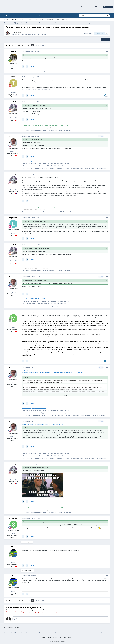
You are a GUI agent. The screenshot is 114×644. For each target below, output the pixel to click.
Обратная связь (58, 638)
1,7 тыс (13, 92)
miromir (13, 312)
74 (19, 45)
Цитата (32, 66)
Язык (43, 638)
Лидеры (64, 19)
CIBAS (13, 547)
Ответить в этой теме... (22, 619)
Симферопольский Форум (24, 7)
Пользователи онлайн (53, 19)
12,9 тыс (13, 67)
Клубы (6, 19)
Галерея (30, 19)
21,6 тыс (13, 152)
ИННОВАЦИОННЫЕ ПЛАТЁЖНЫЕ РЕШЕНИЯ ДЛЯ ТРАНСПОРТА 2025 (43, 424)
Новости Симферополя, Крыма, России (34, 34)
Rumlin (13, 102)
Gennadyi (18, 32)
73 (16, 45)
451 (13, 327)
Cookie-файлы (69, 638)
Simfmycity (42, 55)
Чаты (32, 16)
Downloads (39, 16)
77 (29, 45)
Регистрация (108, 7)
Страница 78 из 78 (42, 45)
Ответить (106, 40)
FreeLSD (13, 51)
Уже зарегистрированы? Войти (91, 7)
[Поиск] (88, 16)
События (22, 19)
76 (26, 45)
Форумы (14, 19)
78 (32, 45)
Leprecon (13, 218)
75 (22, 45)
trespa (13, 77)
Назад (11, 45)
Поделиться (88, 33)
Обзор (8, 17)
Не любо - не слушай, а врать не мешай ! (34, 161)
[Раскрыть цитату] (24, 55)
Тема (49, 638)
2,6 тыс (13, 233)
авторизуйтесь (63, 610)
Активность (16, 16)
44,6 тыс (13, 117)
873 (13, 534)
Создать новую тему (93, 40)
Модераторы (39, 19)
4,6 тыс (13, 562)
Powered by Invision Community (57, 641)
